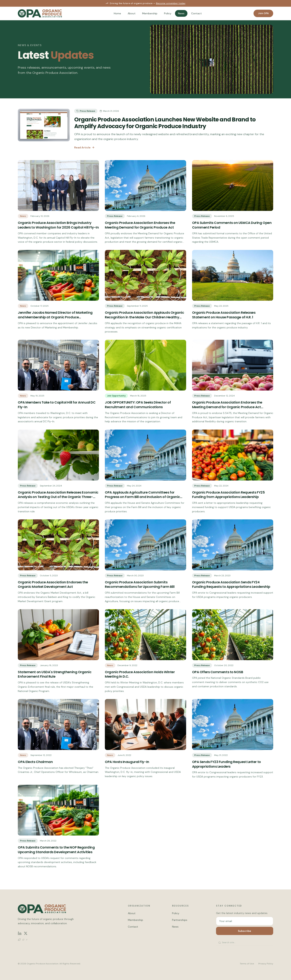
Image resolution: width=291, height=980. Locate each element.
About (132, 13)
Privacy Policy (266, 964)
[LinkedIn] (20, 933)
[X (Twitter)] (26, 933)
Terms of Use (247, 964)
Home (117, 13)
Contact (196, 13)
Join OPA (263, 13)
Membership (150, 13)
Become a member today (171, 3)
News (181, 13)
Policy (168, 13)
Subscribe (245, 931)
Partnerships (180, 920)
